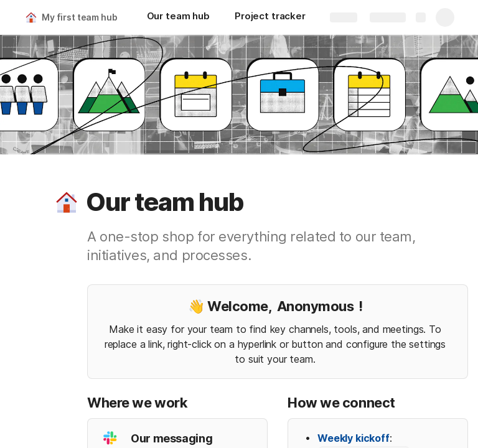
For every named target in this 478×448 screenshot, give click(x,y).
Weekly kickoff (354, 438)
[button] (67, 202)
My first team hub (80, 17)
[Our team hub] (178, 17)
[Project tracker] (270, 17)
